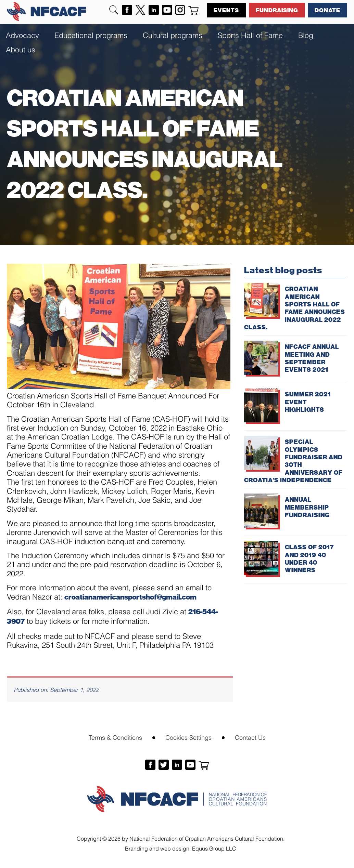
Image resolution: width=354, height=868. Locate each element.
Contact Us (250, 737)
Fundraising (277, 10)
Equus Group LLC (214, 848)
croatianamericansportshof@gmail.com (130, 597)
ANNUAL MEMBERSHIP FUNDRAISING (307, 507)
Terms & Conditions (115, 737)
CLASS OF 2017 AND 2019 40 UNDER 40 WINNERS (309, 558)
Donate (327, 10)
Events (226, 10)
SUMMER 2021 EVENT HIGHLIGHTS (308, 402)
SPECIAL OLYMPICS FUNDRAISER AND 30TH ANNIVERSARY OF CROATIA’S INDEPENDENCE (293, 461)
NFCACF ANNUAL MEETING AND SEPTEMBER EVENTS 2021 (312, 358)
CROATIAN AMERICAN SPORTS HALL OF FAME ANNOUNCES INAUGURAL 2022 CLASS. (295, 308)
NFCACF (46, 11)
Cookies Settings (188, 737)
